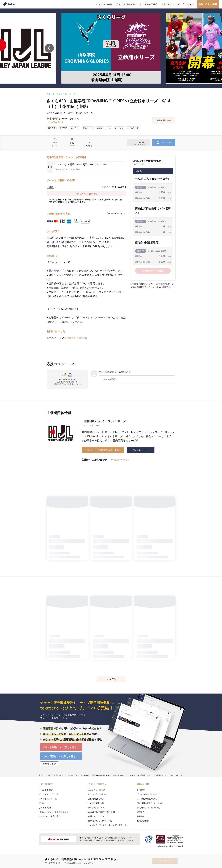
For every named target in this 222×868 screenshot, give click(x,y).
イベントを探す (46, 790)
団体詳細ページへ (141, 450)
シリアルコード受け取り (50, 816)
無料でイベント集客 (208, 4)
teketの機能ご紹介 (96, 803)
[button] (34, 858)
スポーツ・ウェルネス (57, 94)
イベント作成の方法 (97, 794)
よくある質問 (45, 807)
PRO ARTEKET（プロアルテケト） (55, 812)
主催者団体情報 (164, 120)
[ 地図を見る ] (56, 122)
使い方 (42, 803)
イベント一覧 (72, 775)
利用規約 (141, 790)
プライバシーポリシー (147, 794)
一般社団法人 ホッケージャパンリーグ (104, 421)
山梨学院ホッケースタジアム (80, 863)
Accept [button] (182, 854)
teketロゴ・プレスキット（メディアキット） (108, 825)
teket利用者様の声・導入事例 (101, 812)
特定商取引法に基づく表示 (149, 807)
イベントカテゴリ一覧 (49, 794)
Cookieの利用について (147, 799)
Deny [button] (167, 854)
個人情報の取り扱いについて (150, 803)
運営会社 (141, 812)
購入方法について (118, 213)
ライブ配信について (97, 807)
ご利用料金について (97, 799)
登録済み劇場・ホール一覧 (100, 821)
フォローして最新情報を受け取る (103, 450)
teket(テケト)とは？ (97, 790)
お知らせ (141, 816)
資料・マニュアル (96, 816)
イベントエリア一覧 (48, 799)
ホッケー (74, 94)
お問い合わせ (143, 821)
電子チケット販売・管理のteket (51, 775)
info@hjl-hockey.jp (77, 338)
